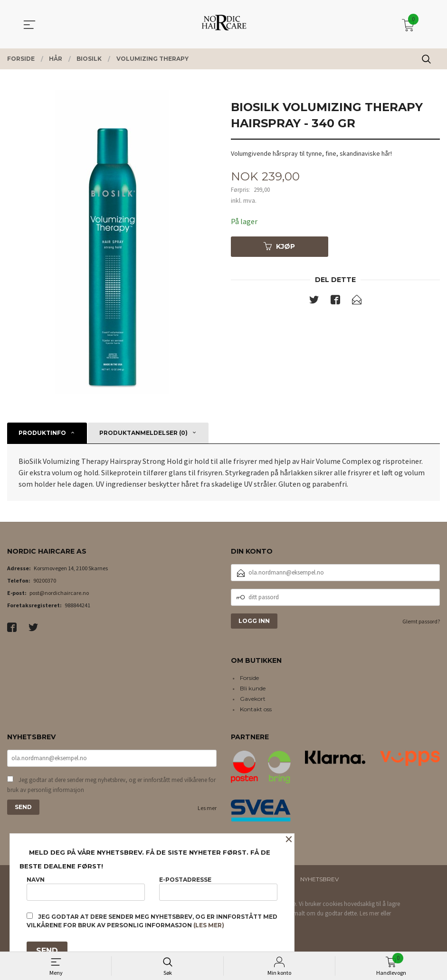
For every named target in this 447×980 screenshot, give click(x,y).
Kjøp (279, 246)
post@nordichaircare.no (59, 593)
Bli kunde (253, 688)
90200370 (45, 580)
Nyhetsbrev (319, 879)
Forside (249, 678)
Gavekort (253, 699)
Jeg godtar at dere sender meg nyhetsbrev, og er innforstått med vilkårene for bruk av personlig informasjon (111, 785)
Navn (86, 888)
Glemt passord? (421, 621)
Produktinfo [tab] (42, 433)
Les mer (207, 808)
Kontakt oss (256, 709)
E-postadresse (218, 888)
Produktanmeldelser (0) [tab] (143, 433)
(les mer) (209, 925)
